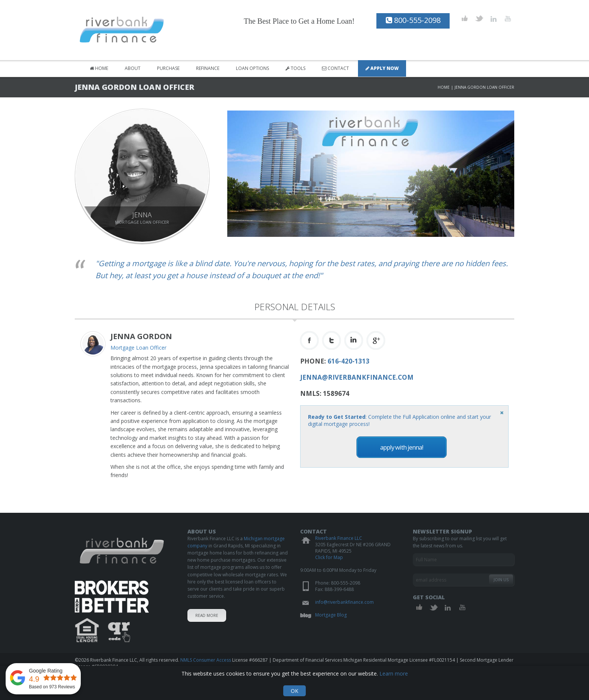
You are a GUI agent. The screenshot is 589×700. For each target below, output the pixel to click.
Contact (335, 68)
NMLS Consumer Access (206, 660)
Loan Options (252, 68)
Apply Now (382, 68)
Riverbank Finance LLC (339, 538)
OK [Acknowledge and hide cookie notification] (294, 691)
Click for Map (329, 557)
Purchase (168, 68)
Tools (295, 68)
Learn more (394, 673)
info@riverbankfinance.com (344, 602)
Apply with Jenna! (402, 447)
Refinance (208, 68)
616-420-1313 (349, 361)
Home (99, 68)
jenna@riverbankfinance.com (357, 377)
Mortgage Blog (331, 615)
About (133, 68)
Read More (207, 615)
